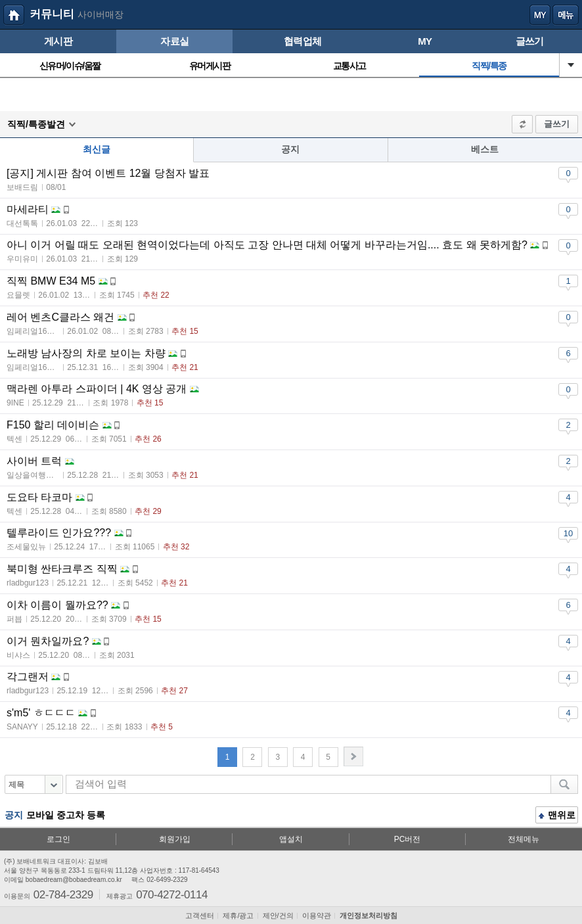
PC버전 (408, 839)
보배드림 (14, 15)
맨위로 (557, 816)
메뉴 (566, 15)
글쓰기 (557, 124)
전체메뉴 (524, 839)
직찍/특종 (489, 66)
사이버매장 (101, 14)
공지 (290, 149)
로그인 (58, 839)
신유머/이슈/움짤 (70, 66)
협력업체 (302, 41)
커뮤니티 (52, 14)
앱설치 (291, 839)
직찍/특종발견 (36, 124)
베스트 (485, 149)
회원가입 (175, 839)
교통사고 (349, 66)
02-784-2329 (63, 894)
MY (425, 41)
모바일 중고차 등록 (66, 815)
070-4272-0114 (172, 894)
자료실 (174, 41)
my (540, 15)
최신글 (97, 149)
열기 (571, 65)
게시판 (58, 41)
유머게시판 (210, 66)
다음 (353, 756)
